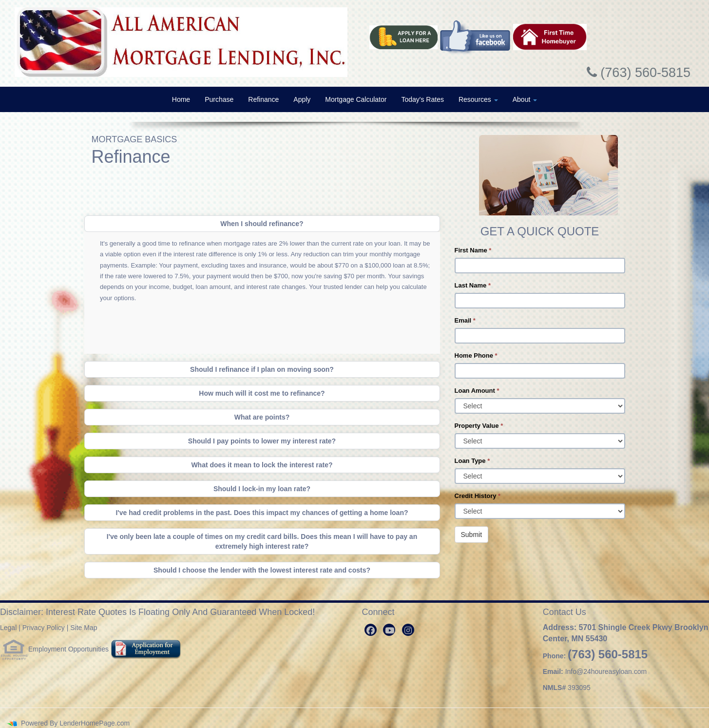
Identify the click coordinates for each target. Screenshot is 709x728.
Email (465, 320)
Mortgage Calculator (356, 99)
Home (181, 99)
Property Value (479, 426)
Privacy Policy (44, 628)
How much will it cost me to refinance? (262, 393)
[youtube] (389, 630)
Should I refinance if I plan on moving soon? (262, 369)
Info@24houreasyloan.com (606, 671)
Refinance (263, 99)
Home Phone (476, 355)
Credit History (478, 496)
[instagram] (408, 630)
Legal (8, 628)
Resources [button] (478, 99)
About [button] (525, 99)
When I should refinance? (262, 224)
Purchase (219, 99)
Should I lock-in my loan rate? (262, 489)
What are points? (262, 417)
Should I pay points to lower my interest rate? (262, 441)
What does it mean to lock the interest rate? (262, 465)
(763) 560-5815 (608, 654)
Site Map (84, 628)
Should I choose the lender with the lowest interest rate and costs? (262, 570)
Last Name (473, 285)
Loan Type (472, 461)
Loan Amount (477, 391)
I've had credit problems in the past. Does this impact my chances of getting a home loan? (262, 513)
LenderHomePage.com (95, 723)
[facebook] (371, 630)
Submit (472, 535)
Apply (302, 99)
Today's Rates (422, 99)
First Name (473, 250)
